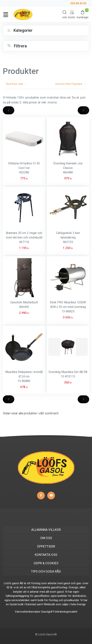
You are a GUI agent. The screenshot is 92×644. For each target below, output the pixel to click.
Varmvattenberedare (28, 612)
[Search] (65, 14)
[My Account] (72, 14)
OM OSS (46, 538)
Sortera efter (71, 84)
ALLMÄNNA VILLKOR (46, 530)
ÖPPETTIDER (46, 546)
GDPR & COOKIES (46, 563)
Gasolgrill (47, 612)
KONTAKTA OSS (46, 555)
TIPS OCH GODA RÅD (46, 571)
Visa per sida (16, 84)
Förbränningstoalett (65, 612)
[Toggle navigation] (6, 14)
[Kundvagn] (83, 14)
